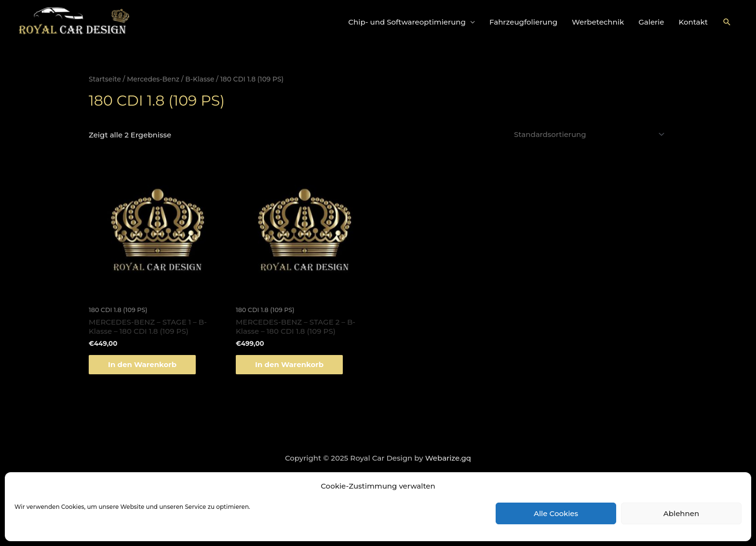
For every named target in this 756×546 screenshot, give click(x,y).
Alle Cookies (556, 513)
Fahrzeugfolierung (523, 22)
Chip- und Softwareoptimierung (407, 22)
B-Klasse (200, 79)
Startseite (105, 79)
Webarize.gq (448, 458)
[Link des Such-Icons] (727, 22)
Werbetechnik (598, 22)
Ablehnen (681, 513)
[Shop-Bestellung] (588, 134)
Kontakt (694, 22)
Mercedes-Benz (153, 79)
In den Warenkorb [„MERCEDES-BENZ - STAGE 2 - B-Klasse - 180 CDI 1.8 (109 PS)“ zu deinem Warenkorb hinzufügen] (289, 364)
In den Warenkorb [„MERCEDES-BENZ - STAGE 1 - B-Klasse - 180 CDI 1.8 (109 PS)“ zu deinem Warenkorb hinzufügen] (142, 364)
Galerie (651, 22)
